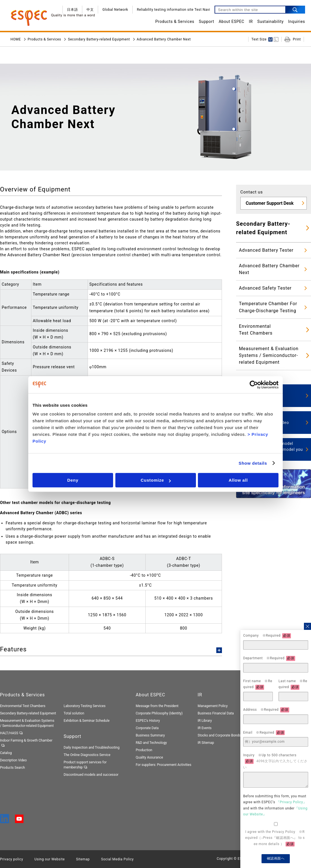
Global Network (115, 10)
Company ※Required (267, 636)
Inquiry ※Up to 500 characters (275, 761)
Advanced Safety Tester (265, 288)
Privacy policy (12, 859)
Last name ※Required (293, 684)
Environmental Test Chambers (23, 706)
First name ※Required (258, 684)
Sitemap (83, 859)
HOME (16, 39)
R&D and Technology (151, 743)
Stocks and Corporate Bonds (219, 735)
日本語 (72, 10)
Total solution (74, 713)
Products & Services (175, 21)
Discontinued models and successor (91, 775)
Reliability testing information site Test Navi (173, 10)
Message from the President (157, 706)
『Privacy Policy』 (291, 802)
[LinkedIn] (5, 821)
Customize (156, 480)
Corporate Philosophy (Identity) (159, 713)
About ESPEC (232, 21)
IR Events (205, 728)
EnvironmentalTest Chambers (256, 330)
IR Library (205, 721)
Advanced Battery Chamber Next (269, 269)
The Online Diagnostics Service (87, 755)
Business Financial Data (216, 713)
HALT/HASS (9, 733)
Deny (73, 480)
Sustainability (270, 21)
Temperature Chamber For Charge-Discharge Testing (268, 307)
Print (297, 39)
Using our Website (50, 859)
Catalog (6, 753)
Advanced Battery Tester (266, 250)
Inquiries (297, 21)
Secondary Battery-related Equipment (99, 39)
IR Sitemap (206, 743)
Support (206, 21)
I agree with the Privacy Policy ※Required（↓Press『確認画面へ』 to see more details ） (275, 838)
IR (251, 21)
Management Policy (213, 706)
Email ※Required (264, 733)
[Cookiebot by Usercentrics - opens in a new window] (254, 385)
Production (144, 750)
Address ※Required (266, 710)
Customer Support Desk (270, 203)
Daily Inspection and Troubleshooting (92, 748)
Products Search (12, 768)
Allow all (238, 480)
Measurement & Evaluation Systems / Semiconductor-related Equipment (269, 355)
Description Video (13, 760)
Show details (253, 463)
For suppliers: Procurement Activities (164, 765)
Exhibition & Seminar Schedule (87, 721)
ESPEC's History (148, 721)
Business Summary (150, 735)
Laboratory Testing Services (85, 706)
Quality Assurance (149, 757)
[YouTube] (19, 820)
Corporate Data (147, 728)
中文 (90, 10)
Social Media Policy (117, 859)
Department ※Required (269, 658)
